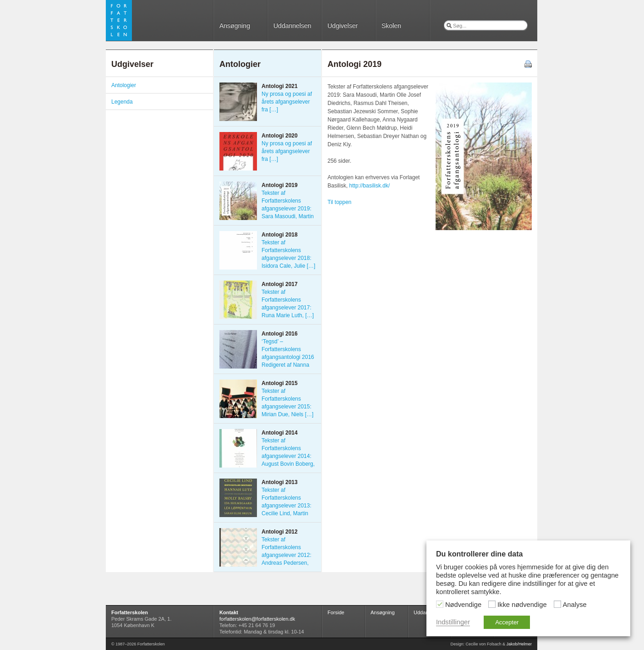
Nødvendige (463, 605)
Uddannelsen (292, 26)
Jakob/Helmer (519, 644)
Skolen (391, 26)
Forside (336, 612)
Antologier (124, 85)
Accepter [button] (507, 622)
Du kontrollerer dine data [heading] (479, 554)
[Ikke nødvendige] (492, 604)
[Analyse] (557, 604)
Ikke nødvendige (522, 605)
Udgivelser (343, 26)
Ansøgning (235, 26)
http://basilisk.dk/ (369, 186)
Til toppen (339, 202)
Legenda (122, 102)
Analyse (575, 605)
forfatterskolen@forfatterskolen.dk (257, 619)
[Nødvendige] (440, 604)
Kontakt (229, 612)
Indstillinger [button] (453, 622)
